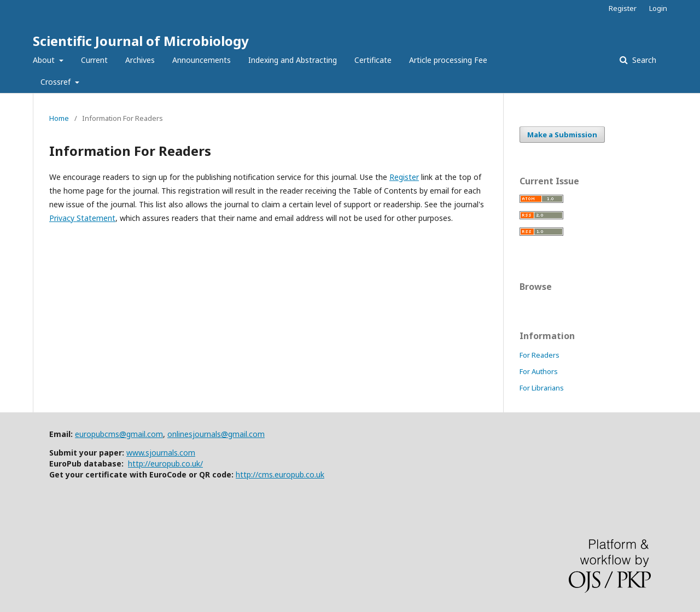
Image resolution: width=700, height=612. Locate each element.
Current (94, 60)
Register (623, 8)
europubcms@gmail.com (119, 434)
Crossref (57, 82)
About (45, 60)
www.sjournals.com (161, 453)
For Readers (539, 355)
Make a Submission (562, 135)
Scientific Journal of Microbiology (141, 41)
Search (643, 60)
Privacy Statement (82, 218)
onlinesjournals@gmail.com (216, 434)
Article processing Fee (448, 60)
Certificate (373, 60)
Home (59, 118)
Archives (140, 60)
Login (658, 8)
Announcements (202, 60)
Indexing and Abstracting (293, 60)
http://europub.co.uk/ (165, 464)
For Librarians (542, 388)
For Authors (539, 371)
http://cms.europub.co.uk (280, 474)
